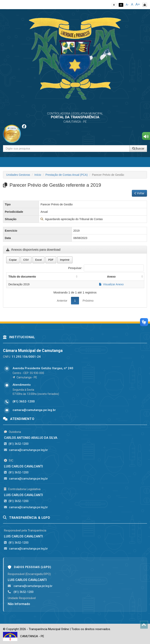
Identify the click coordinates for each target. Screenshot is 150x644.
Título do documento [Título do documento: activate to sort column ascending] (22, 277)
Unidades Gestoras (18, 175)
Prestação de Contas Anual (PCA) (67, 175)
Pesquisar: (106, 268)
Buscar (138, 149)
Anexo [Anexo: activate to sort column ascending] (111, 277)
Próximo (88, 301)
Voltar (139, 193)
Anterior (62, 301)
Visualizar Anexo (111, 284)
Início (38, 175)
